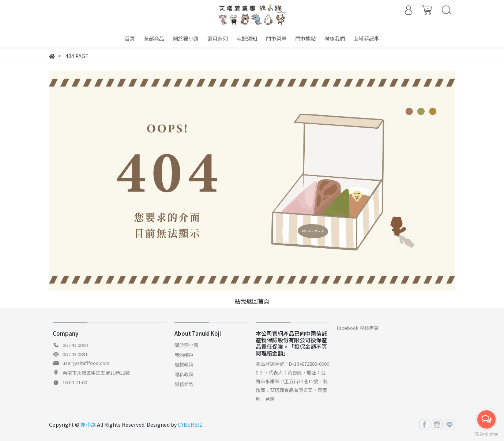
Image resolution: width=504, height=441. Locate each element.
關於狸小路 (186, 345)
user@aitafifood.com (86, 363)
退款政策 (184, 364)
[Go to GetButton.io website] (486, 434)
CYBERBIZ (190, 425)
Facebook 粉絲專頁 (358, 328)
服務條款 (184, 384)
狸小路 (88, 425)
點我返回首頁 (252, 301)
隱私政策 (184, 374)
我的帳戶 (184, 355)
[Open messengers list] (486, 419)
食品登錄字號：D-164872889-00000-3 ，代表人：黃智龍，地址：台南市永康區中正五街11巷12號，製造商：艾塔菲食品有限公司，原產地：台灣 (292, 381)
